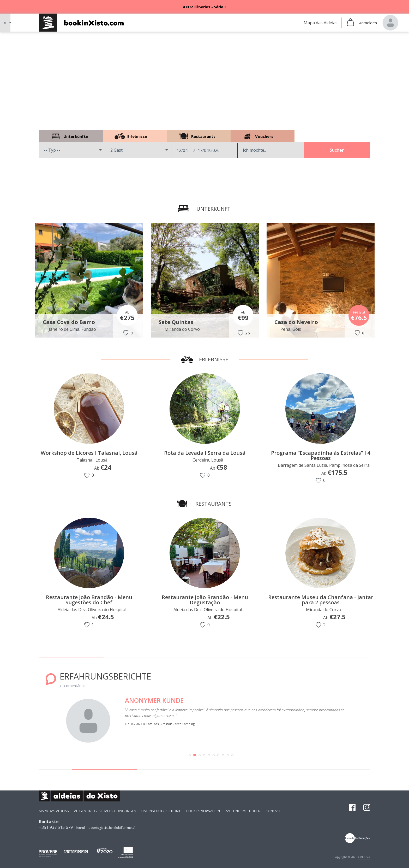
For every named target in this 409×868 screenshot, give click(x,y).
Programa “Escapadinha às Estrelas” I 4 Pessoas (322, 456)
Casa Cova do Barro (70, 322)
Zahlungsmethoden (243, 811)
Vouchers (263, 136)
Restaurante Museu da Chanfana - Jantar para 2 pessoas (321, 600)
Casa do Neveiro (297, 322)
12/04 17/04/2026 (198, 150)
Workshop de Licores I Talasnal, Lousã (91, 453)
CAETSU (364, 857)
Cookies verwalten (203, 811)
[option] (204, 7)
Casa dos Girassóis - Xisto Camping (173, 724)
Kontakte (274, 811)
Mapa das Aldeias (54, 811)
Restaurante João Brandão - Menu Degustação (205, 600)
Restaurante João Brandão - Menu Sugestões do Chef (89, 600)
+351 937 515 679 (56, 827)
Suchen (337, 150)
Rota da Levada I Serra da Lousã (207, 453)
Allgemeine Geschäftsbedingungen (105, 811)
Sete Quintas (177, 322)
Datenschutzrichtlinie (161, 811)
